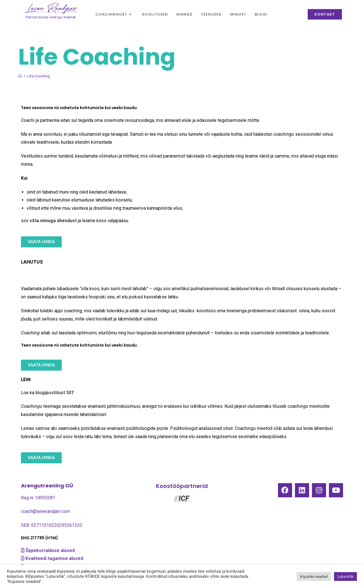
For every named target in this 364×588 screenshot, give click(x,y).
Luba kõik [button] (345, 577)
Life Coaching (38, 76)
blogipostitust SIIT (55, 393)
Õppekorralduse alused (50, 550)
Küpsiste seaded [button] (314, 577)
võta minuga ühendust (53, 221)
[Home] (20, 76)
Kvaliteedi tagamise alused (55, 558)
